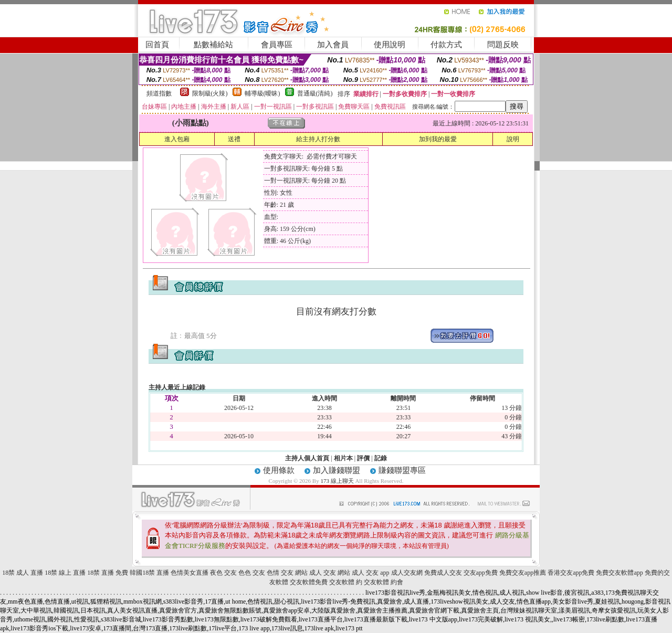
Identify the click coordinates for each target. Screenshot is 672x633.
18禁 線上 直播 (65, 573)
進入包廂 (177, 139)
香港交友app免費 (571, 573)
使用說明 (390, 45)
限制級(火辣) (210, 93)
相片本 (343, 458)
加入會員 (333, 45)
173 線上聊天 (337, 481)
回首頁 (157, 45)
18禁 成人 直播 (23, 573)
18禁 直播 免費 (108, 573)
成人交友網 (407, 573)
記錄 (381, 458)
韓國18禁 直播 (149, 573)
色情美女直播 (190, 573)
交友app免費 (481, 573)
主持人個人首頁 (307, 458)
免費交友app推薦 (523, 573)
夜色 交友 (223, 573)
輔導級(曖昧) (262, 93)
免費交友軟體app (619, 573)
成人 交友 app (370, 573)
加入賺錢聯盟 (337, 470)
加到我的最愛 (438, 139)
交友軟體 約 (346, 582)
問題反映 (503, 45)
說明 (513, 139)
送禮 (234, 139)
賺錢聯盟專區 (402, 470)
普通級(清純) (315, 93)
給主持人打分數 (318, 139)
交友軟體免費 (309, 582)
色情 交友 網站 (287, 573)
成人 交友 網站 (330, 573)
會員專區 (277, 45)
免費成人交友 (443, 573)
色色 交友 (252, 573)
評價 (363, 458)
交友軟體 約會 (384, 582)
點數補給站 (213, 45)
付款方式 (446, 45)
